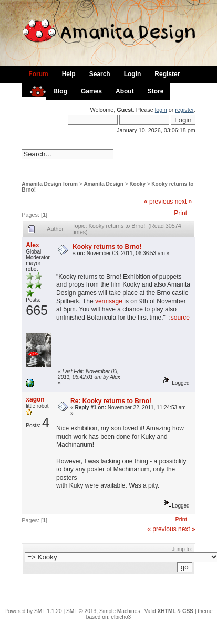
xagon (35, 399)
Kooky (137, 184)
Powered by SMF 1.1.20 (33, 611)
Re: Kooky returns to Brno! (111, 401)
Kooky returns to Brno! (107, 247)
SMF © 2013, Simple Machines (103, 611)
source (180, 318)
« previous (158, 202)
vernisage (109, 301)
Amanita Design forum (50, 184)
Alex (32, 245)
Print (180, 213)
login (161, 110)
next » (184, 202)
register (184, 110)
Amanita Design (104, 184)
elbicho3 (121, 617)
